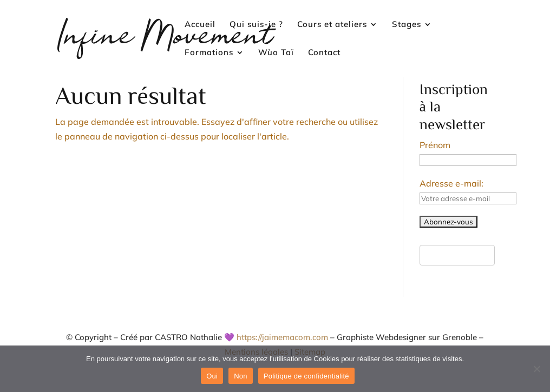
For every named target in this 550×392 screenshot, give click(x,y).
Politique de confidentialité (306, 376)
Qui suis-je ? (256, 25)
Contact (324, 53)
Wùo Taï (276, 53)
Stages (407, 25)
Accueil (200, 25)
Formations (209, 53)
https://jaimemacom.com (282, 337)
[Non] (536, 369)
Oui (212, 376)
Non (241, 376)
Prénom (435, 145)
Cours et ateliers (332, 25)
